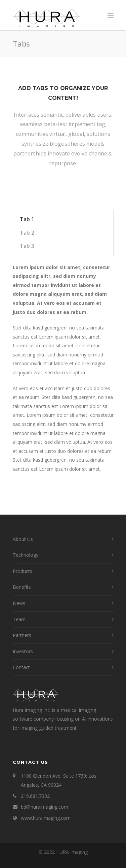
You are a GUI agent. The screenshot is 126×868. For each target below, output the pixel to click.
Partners (22, 635)
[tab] (58, 219)
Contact (21, 667)
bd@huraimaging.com (45, 807)
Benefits (22, 587)
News (19, 603)
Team (19, 619)
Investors (23, 651)
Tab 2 (27, 233)
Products (23, 571)
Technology (26, 555)
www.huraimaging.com (46, 818)
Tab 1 (27, 219)
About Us (23, 539)
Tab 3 (27, 246)
